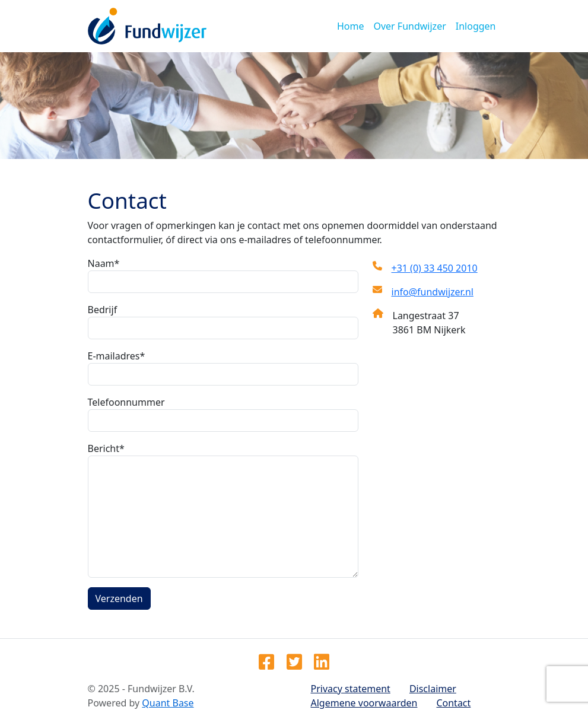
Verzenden (119, 598)
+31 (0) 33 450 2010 (435, 268)
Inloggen (476, 26)
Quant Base (168, 703)
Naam (101, 263)
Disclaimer (433, 689)
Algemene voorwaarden (364, 703)
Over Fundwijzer (409, 26)
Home (351, 26)
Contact (453, 703)
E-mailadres (114, 356)
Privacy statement (351, 689)
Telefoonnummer (126, 402)
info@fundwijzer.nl (433, 292)
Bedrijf (103, 310)
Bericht (104, 448)
